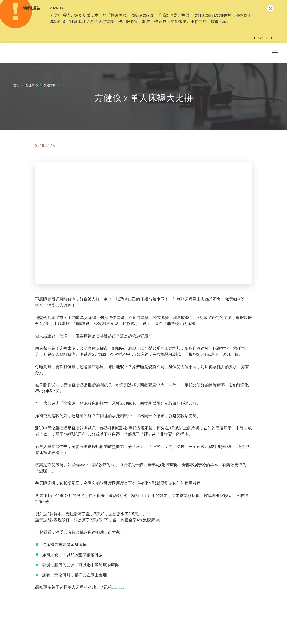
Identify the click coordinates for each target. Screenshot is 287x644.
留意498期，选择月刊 (131, 588)
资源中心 (32, 86)
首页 (17, 86)
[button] (255, 39)
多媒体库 (50, 86)
